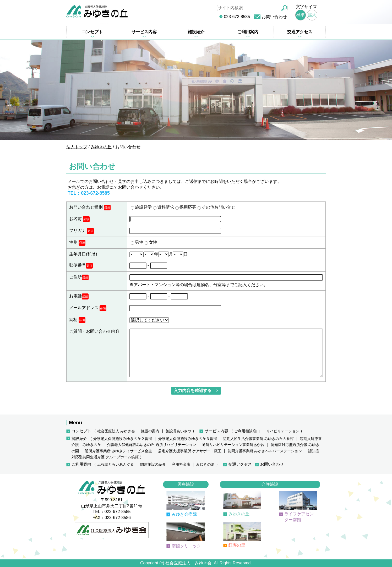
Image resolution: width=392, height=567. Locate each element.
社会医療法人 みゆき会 (116, 431)
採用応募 (188, 207)
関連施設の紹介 (153, 464)
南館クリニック (186, 546)
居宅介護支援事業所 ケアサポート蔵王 (190, 451)
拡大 (312, 15)
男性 (139, 242)
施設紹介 (196, 32)
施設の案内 (150, 431)
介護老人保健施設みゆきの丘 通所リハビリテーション (151, 445)
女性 (153, 242)
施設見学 (143, 207)
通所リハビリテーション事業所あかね (233, 445)
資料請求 (166, 207)
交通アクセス (300, 32)
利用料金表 (181, 464)
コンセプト (92, 32)
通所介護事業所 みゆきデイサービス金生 (118, 451)
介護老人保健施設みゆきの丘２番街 (123, 439)
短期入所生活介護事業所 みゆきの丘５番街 (258, 439)
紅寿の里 (237, 545)
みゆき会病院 (184, 514)
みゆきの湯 (205, 464)
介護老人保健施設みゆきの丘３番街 (188, 439)
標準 (301, 15)
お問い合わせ (274, 17)
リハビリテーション (283, 431)
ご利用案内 (248, 32)
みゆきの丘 (239, 514)
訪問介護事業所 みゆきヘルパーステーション (265, 451)
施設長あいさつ (178, 431)
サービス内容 (144, 32)
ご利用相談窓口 (247, 431)
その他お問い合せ (219, 207)
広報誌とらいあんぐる (116, 464)
